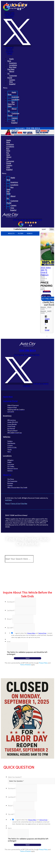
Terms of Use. (42, 633)
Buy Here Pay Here (11, 104)
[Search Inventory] (19, 559)
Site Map (24, 504)
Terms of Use (16, 504)
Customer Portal (14, 114)
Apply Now (12, 93)
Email (9, 642)
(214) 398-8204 (27, 350)
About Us (12, 110)
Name (10, 828)
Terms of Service (25, 665)
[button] (6, 173)
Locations (15, 99)
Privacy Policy (31, 633)
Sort (44, 229)
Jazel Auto (9, 500)
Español (12, 84)
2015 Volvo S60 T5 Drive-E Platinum (46, 271)
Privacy (8, 504)
